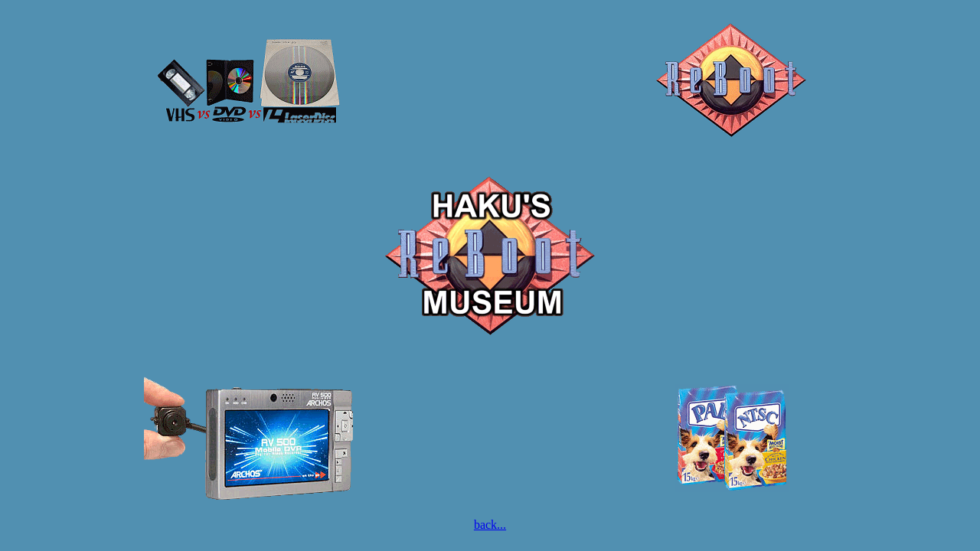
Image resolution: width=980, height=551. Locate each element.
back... (490, 525)
